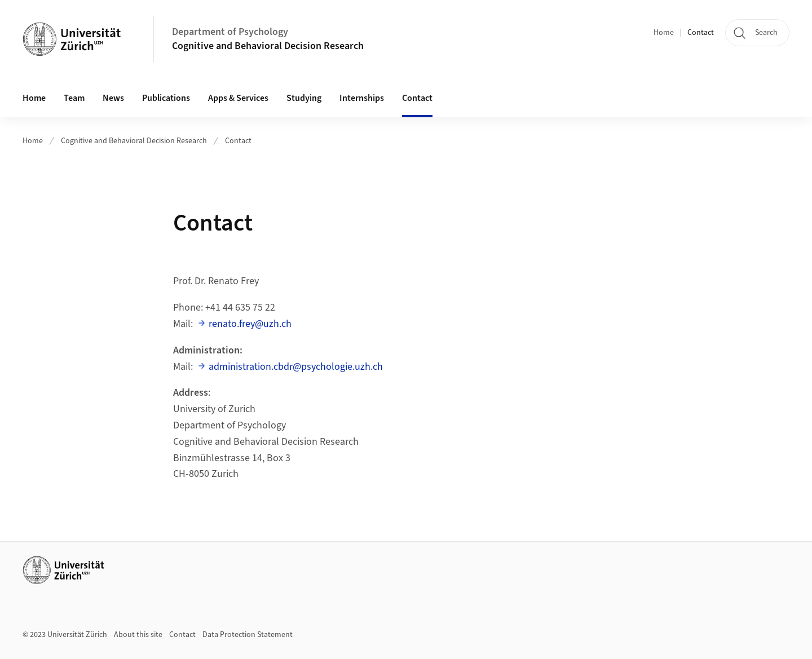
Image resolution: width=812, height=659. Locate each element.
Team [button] (74, 98)
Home (664, 33)
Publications (166, 98)
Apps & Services (238, 98)
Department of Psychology (230, 32)
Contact (701, 33)
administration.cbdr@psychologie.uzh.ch (296, 367)
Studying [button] (304, 98)
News (113, 98)
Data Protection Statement (248, 635)
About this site (138, 635)
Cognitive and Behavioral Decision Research (268, 46)
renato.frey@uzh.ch (250, 324)
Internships (362, 98)
